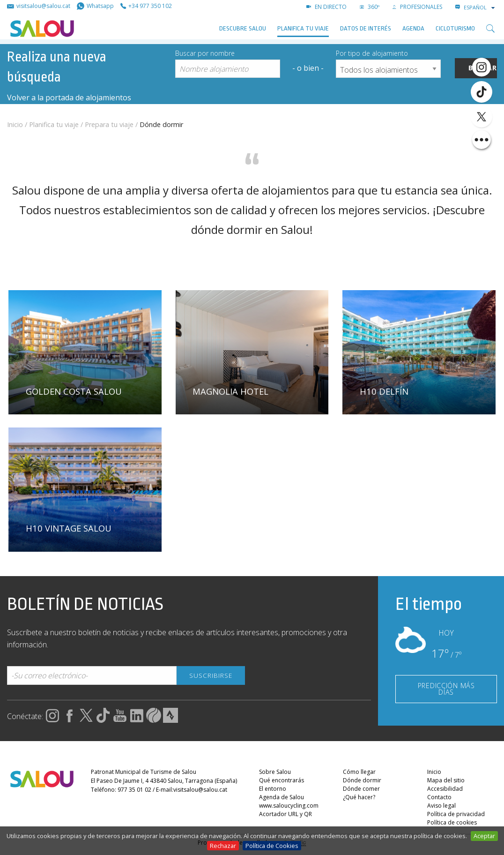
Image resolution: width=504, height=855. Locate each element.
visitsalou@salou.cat (200, 790)
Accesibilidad (445, 789)
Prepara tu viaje (109, 124)
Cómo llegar (359, 772)
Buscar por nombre (205, 53)
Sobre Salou (275, 772)
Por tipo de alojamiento (372, 53)
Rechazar (223, 846)
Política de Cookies (272, 846)
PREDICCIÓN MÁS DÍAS (446, 689)
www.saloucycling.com (289, 806)
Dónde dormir (362, 780)
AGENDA (413, 28)
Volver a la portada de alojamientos (69, 97)
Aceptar (484, 836)
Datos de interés (366, 28)
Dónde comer (361, 789)
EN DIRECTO (326, 7)
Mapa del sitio (446, 780)
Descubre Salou (243, 28)
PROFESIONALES (417, 7)
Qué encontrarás (282, 780)
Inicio (15, 124)
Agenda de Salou (282, 797)
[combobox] (480, 7)
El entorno (273, 789)
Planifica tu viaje (303, 28)
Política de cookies (452, 822)
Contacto (439, 797)
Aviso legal (441, 806)
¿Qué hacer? (359, 797)
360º (370, 7)
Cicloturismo (455, 28)
